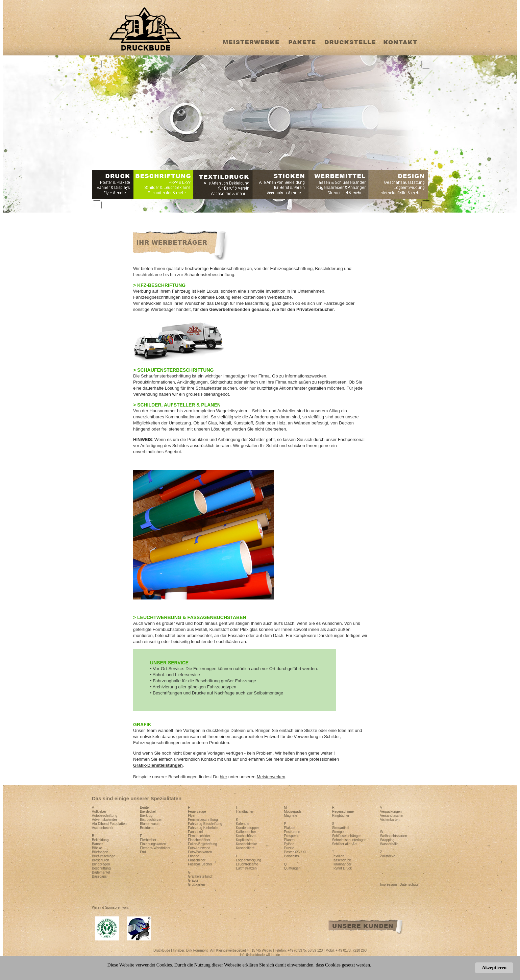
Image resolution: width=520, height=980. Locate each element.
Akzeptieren (494, 968)
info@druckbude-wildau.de (260, 955)
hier (224, 777)
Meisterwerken (271, 777)
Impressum (389, 885)
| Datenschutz (408, 885)
